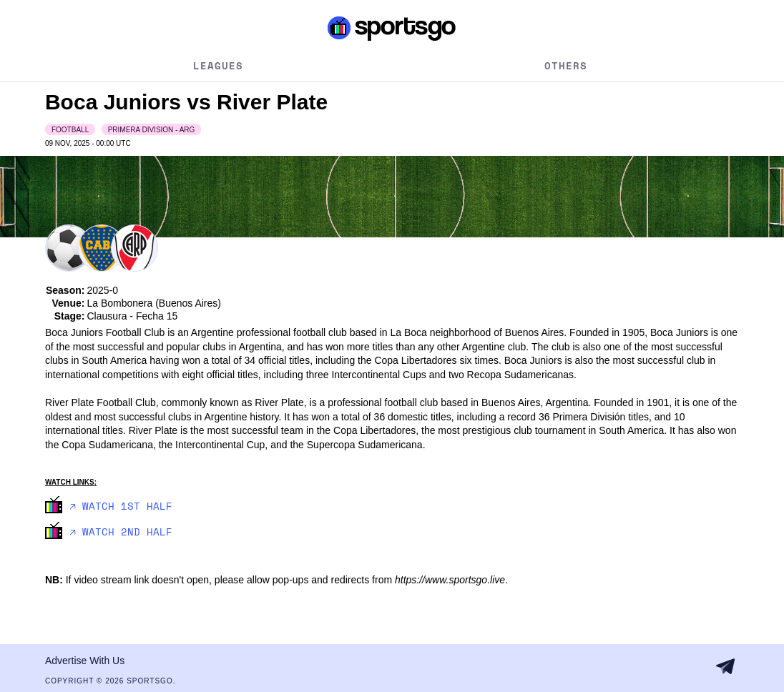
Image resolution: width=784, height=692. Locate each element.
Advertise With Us (85, 661)
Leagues (218, 65)
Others (566, 65)
